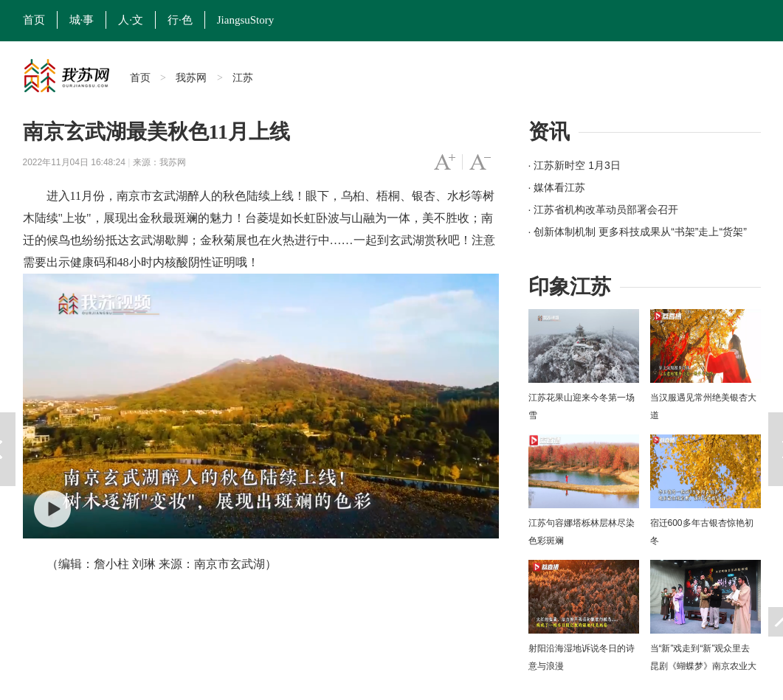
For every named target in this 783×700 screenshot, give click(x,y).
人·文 (131, 20)
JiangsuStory (246, 20)
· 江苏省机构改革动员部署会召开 (604, 209)
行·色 (180, 20)
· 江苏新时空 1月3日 (575, 165)
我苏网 (191, 77)
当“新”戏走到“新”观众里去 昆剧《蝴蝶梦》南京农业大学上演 (703, 666)
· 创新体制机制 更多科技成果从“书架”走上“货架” (638, 232)
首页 (34, 20)
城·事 (82, 20)
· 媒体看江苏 (557, 187)
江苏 (243, 77)
